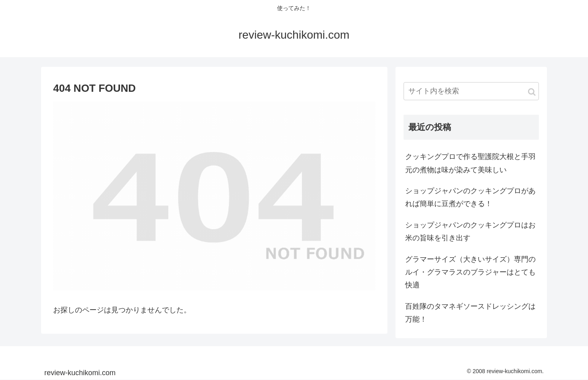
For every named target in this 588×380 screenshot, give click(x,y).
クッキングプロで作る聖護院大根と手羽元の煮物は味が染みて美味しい (470, 163)
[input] (471, 91)
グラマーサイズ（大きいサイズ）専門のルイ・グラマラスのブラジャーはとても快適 (470, 272)
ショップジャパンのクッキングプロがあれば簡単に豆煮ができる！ (470, 197)
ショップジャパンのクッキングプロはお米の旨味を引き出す (470, 231)
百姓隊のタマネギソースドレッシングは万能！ (470, 313)
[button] (532, 92)
